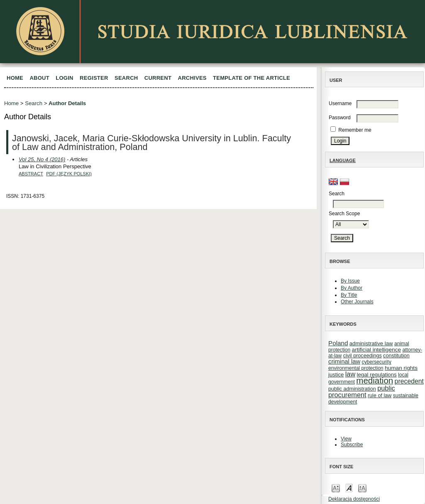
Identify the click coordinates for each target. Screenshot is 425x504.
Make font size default (349, 488)
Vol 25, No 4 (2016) (42, 159)
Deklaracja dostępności (354, 499)
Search (126, 78)
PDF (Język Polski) (69, 174)
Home (15, 78)
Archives (192, 78)
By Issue (350, 281)
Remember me (355, 130)
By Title (349, 295)
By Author (352, 288)
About (39, 78)
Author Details (67, 103)
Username (340, 103)
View (346, 439)
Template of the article (252, 78)
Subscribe (352, 445)
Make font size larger (362, 488)
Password (340, 118)
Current (158, 78)
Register (94, 78)
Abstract (31, 174)
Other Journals (357, 302)
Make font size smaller (336, 488)
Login (64, 78)
